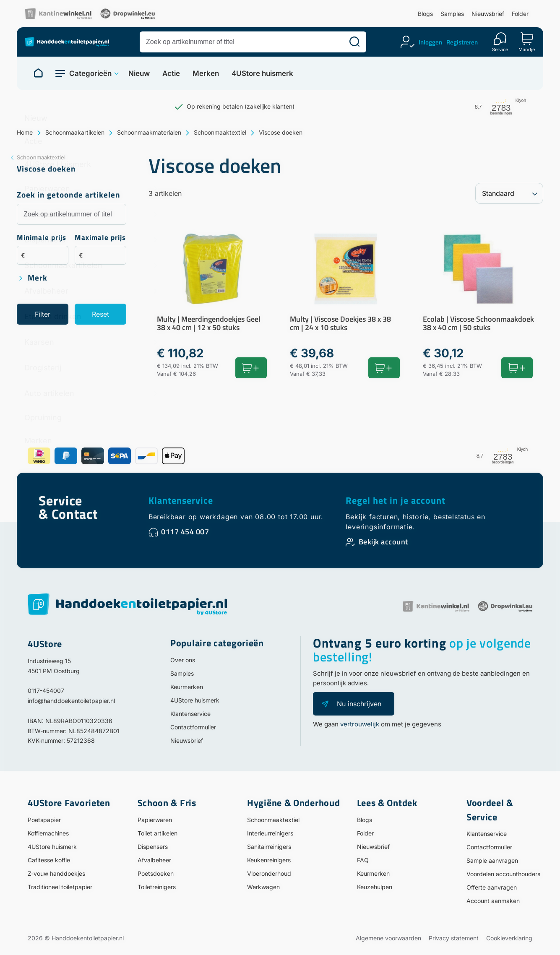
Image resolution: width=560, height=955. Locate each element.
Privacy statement (454, 938)
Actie (171, 74)
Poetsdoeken (156, 873)
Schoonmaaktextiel (220, 132)
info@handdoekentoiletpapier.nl (71, 701)
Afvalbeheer (154, 860)
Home (25, 132)
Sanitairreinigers (269, 847)
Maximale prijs (100, 238)
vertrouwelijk (360, 724)
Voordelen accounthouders (503, 874)
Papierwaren (155, 820)
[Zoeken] (354, 42)
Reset (100, 314)
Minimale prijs (42, 238)
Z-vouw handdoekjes (56, 873)
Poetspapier (44, 820)
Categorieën (90, 73)
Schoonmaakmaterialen (149, 132)
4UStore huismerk (262, 74)
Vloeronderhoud (269, 873)
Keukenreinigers (269, 860)
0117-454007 (46, 691)
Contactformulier (193, 727)
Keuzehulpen (375, 887)
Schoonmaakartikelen (75, 132)
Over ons (183, 660)
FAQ (363, 860)
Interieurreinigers (270, 833)
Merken (206, 74)
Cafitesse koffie (49, 860)
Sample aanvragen (492, 860)
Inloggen (430, 42)
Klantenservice (181, 500)
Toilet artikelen (158, 833)
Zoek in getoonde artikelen (69, 195)
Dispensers (153, 847)
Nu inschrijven (359, 704)
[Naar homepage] (38, 73)
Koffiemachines (48, 833)
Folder (520, 14)
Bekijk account (383, 542)
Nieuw (139, 74)
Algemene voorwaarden (388, 938)
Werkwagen (263, 887)
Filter (43, 314)
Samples (452, 14)
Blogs (425, 14)
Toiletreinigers (157, 887)
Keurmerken (187, 687)
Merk (38, 278)
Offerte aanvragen (492, 887)
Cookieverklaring (509, 938)
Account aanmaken (493, 901)
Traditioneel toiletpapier (60, 887)
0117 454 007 (185, 532)
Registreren (462, 42)
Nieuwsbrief (488, 14)
